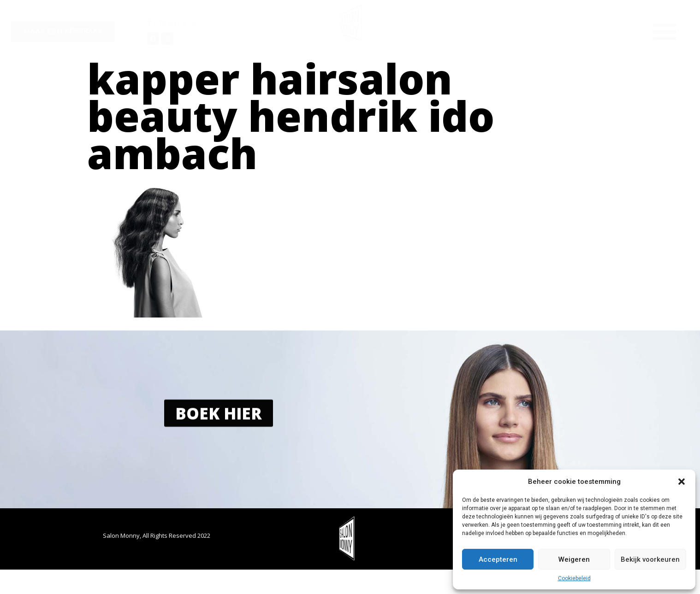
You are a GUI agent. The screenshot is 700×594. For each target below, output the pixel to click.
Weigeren (574, 559)
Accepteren (498, 559)
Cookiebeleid (574, 578)
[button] (682, 482)
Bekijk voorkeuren (650, 559)
